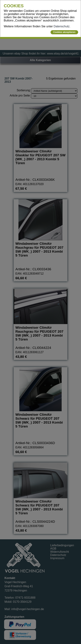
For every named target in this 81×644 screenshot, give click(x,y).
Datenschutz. (62, 26)
